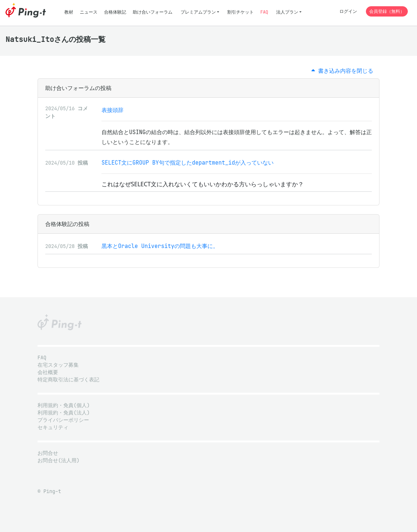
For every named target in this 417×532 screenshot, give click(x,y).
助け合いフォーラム (153, 12)
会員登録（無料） (387, 11)
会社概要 (48, 372)
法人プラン (287, 12)
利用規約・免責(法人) (64, 413)
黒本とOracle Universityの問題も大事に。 (160, 246)
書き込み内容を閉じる (342, 71)
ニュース (89, 12)
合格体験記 (115, 12)
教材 (69, 12)
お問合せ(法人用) (58, 461)
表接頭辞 (113, 110)
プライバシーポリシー (63, 420)
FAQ (264, 12)
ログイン (348, 11)
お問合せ (48, 453)
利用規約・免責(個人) (64, 405)
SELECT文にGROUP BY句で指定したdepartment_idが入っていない (188, 163)
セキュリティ (53, 427)
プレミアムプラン (198, 12)
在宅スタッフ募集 (58, 365)
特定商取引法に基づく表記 (68, 380)
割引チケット (240, 12)
